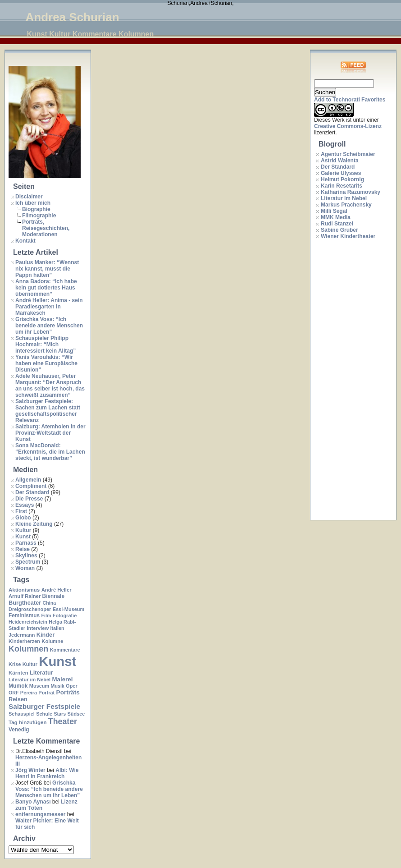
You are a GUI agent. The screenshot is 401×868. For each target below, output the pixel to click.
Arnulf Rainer (25, 596)
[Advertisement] (350, 380)
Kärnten (18, 673)
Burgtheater (25, 603)
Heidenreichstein (28, 622)
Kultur (23, 530)
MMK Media (336, 217)
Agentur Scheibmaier (348, 154)
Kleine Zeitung (34, 524)
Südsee (76, 714)
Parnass (26, 543)
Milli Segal (334, 211)
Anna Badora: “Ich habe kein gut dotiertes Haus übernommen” (46, 288)
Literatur (41, 673)
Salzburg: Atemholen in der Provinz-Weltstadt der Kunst (50, 433)
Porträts (68, 692)
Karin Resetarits (342, 186)
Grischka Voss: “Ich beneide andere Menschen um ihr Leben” (49, 326)
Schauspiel (22, 714)
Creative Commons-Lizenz (348, 126)
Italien (57, 628)
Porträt (46, 693)
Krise (15, 664)
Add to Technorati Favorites (350, 100)
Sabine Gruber (339, 230)
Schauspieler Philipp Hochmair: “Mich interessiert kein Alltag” (46, 344)
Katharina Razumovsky (351, 192)
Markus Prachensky (346, 205)
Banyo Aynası (33, 802)
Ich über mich (33, 203)
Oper (72, 686)
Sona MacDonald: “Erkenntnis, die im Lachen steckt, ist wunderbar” (50, 452)
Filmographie (39, 216)
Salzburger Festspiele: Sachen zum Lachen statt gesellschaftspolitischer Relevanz (48, 411)
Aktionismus (24, 590)
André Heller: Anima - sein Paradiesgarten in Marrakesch (49, 307)
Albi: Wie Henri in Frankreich (47, 773)
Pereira (29, 693)
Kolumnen (28, 649)
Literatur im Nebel (30, 680)
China (50, 603)
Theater (63, 721)
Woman (25, 568)
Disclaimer (29, 197)
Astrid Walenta (340, 161)
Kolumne (52, 641)
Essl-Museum (69, 609)
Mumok (18, 686)
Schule (44, 714)
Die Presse (29, 499)
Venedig (19, 730)
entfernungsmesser (40, 814)
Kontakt (25, 241)
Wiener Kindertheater (348, 236)
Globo (23, 518)
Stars (60, 714)
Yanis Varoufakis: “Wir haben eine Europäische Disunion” (46, 363)
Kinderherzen (24, 641)
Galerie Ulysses (341, 173)
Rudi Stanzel (337, 224)
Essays (25, 505)
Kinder (46, 635)
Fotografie (65, 615)
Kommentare (65, 650)
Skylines (26, 556)
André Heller (57, 590)
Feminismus (24, 615)
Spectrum (28, 562)
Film (46, 615)
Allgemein (28, 480)
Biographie (36, 209)
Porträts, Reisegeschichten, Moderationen (46, 228)
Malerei (62, 679)
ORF (14, 693)
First (21, 511)
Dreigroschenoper (30, 609)
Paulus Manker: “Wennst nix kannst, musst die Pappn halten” (47, 269)
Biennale (53, 596)
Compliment (31, 486)
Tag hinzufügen (27, 722)
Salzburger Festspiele (44, 706)
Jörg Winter (30, 770)
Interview (38, 628)
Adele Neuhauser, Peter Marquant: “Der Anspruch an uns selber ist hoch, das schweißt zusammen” (50, 386)
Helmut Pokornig (342, 179)
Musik (58, 686)
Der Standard (32, 492)
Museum (39, 686)
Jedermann (22, 635)
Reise (23, 549)
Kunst (23, 537)
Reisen (18, 699)
